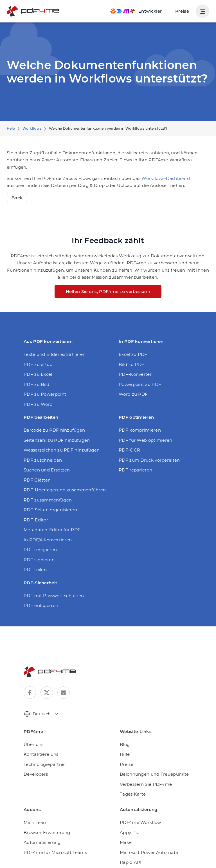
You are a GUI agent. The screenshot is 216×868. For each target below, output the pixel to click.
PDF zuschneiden (41, 453)
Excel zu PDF (132, 347)
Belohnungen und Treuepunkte (150, 767)
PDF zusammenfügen (45, 493)
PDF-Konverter (133, 367)
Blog (124, 737)
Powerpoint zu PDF (138, 377)
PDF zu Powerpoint (42, 387)
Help (10, 129)
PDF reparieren (134, 463)
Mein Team (34, 815)
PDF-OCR (129, 443)
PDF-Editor (34, 513)
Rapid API (130, 855)
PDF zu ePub (37, 357)
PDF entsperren (39, 598)
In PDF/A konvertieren (45, 533)
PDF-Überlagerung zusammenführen (59, 483)
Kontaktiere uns (39, 747)
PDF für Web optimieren (142, 433)
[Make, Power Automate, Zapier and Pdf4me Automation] (139, 11)
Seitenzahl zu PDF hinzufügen (53, 433)
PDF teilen (34, 563)
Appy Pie (129, 825)
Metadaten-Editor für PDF (49, 523)
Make (125, 835)
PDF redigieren (38, 543)
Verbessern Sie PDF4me (144, 777)
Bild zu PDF (130, 357)
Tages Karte (131, 787)
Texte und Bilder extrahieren (51, 347)
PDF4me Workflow (138, 815)
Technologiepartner (42, 757)
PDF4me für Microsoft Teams (52, 845)
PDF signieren (38, 553)
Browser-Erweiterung (44, 825)
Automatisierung (40, 835)
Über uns (32, 737)
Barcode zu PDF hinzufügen (51, 423)
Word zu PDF (132, 387)
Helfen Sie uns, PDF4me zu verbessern (108, 284)
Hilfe (124, 747)
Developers (35, 767)
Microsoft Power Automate (145, 845)
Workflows (30, 129)
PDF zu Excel (37, 367)
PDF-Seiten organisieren (48, 503)
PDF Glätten (36, 473)
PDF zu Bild (35, 377)
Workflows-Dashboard (151, 171)
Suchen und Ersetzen (45, 463)
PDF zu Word (37, 397)
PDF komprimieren (137, 423)
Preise (183, 11)
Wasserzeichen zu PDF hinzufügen (58, 443)
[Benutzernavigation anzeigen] (202, 11)
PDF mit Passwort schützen (51, 589)
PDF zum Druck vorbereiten (146, 453)
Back (16, 190)
